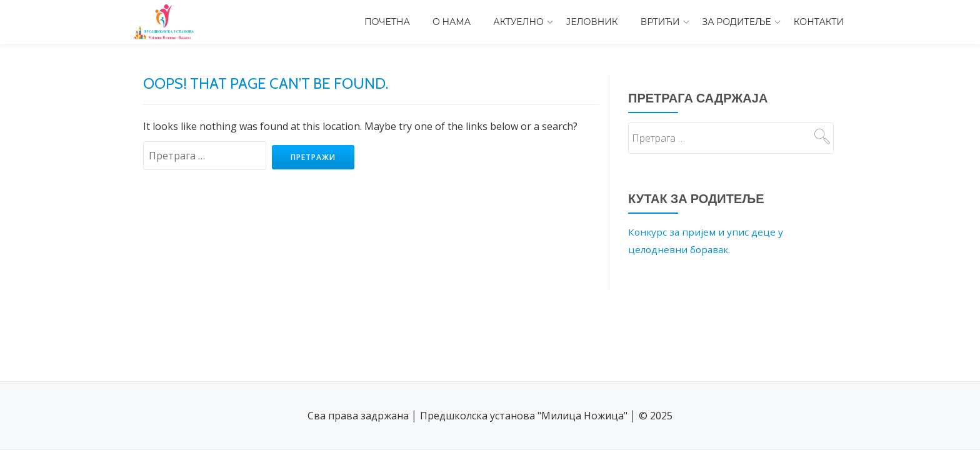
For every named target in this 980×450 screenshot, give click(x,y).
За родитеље (737, 22)
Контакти (819, 22)
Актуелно (518, 22)
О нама (452, 22)
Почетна (387, 22)
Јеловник (592, 22)
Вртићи (660, 22)
